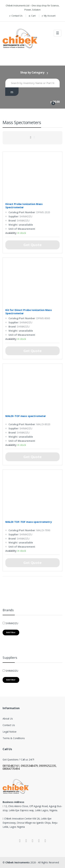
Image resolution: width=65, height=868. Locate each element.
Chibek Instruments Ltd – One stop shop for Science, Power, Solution (32, 8)
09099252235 (47, 766)
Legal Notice (10, 732)
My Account (49, 16)
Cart (32, 16)
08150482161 (11, 766)
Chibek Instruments (18, 862)
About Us (8, 719)
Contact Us (16, 16)
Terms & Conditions (14, 738)
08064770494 (11, 769)
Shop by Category (32, 72)
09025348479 (29, 766)
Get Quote (32, 245)
